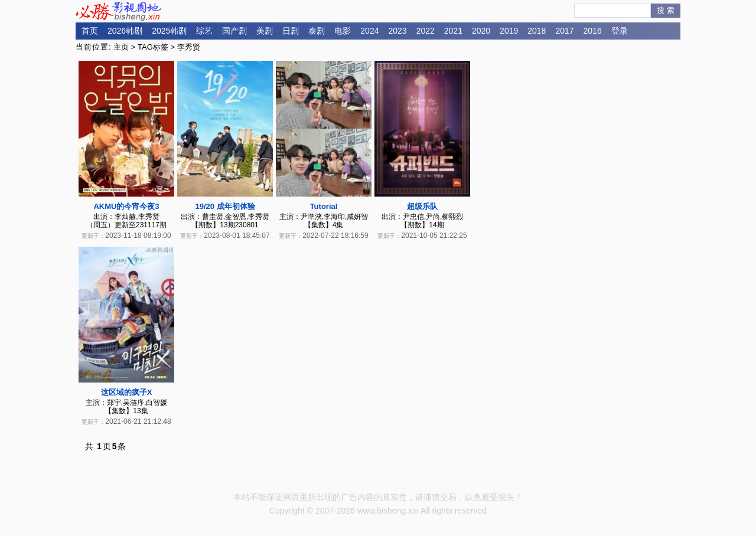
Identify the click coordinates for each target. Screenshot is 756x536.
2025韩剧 (169, 31)
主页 (121, 47)
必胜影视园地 (120, 11)
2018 (537, 31)
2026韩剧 (125, 31)
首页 (90, 31)
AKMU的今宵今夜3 (126, 206)
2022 (426, 31)
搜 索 (666, 10)
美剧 (265, 31)
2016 (593, 31)
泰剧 (317, 31)
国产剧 (234, 31)
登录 (620, 31)
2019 (509, 31)
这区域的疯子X (127, 392)
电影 (343, 31)
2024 (369, 31)
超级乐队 (422, 206)
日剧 (291, 31)
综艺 (204, 31)
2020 (481, 31)
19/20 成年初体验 (225, 206)
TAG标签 (153, 47)
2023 (397, 31)
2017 (564, 31)
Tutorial (324, 206)
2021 (453, 31)
